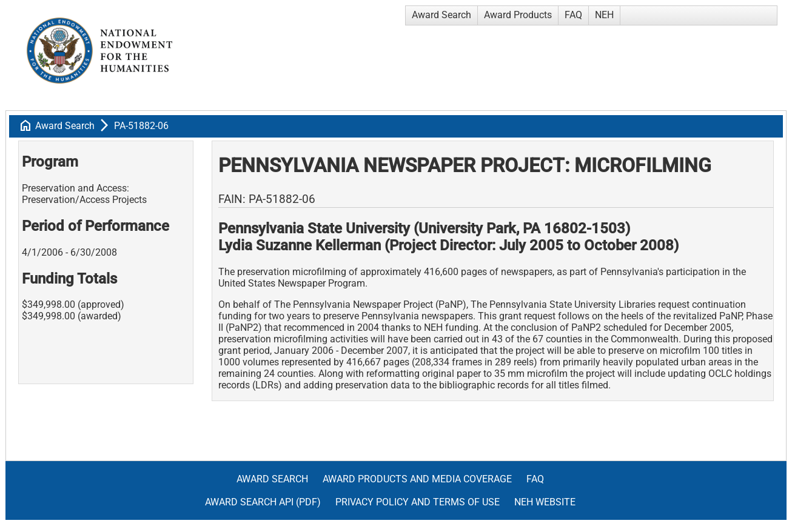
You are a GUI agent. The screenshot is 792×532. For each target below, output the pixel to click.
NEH (604, 15)
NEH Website (545, 502)
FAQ (573, 15)
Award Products (518, 15)
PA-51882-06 (141, 126)
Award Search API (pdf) (263, 502)
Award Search (441, 15)
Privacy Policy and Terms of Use (418, 502)
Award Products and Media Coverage (417, 479)
